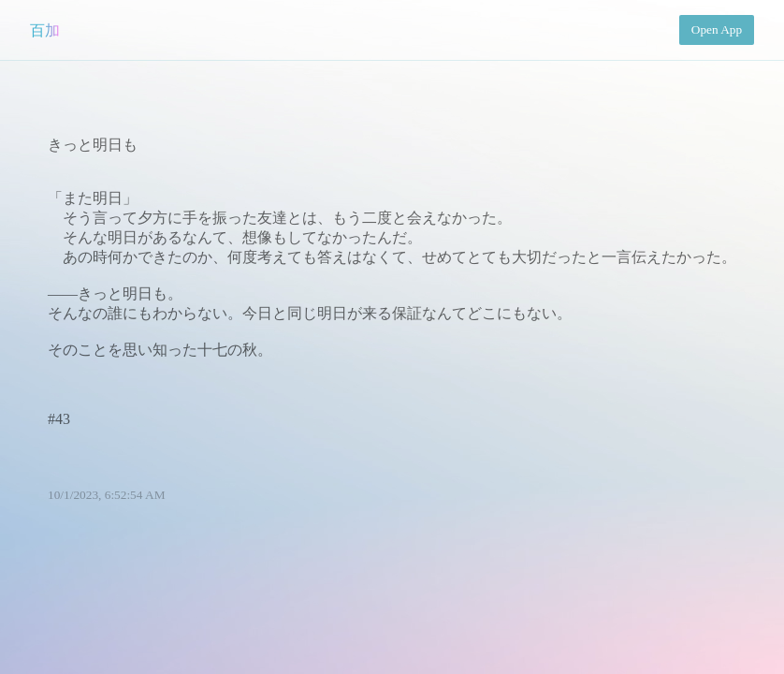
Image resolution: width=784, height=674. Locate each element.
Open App (717, 29)
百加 (45, 30)
